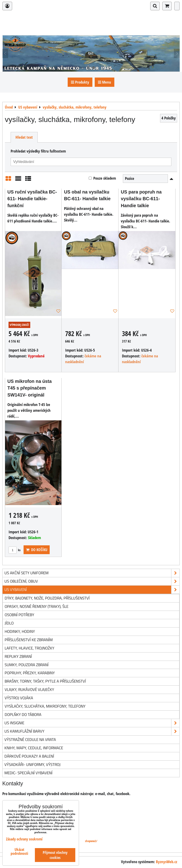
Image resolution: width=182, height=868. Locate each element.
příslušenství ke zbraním (29, 640)
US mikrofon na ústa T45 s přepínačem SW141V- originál (30, 388)
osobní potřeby (19, 615)
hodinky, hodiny (20, 631)
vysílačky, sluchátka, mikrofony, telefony (45, 706)
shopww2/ (91, 841)
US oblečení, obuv (92, 581)
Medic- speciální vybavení (28, 773)
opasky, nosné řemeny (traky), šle (36, 606)
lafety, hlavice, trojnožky (29, 648)
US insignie (92, 723)
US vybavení (92, 590)
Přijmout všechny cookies (55, 855)
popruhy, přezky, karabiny (30, 673)
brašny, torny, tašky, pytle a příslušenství (45, 681)
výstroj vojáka (19, 698)
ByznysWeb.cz (167, 862)
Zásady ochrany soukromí (24, 839)
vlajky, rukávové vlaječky (29, 689)
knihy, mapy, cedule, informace (34, 748)
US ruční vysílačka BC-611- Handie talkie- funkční (32, 199)
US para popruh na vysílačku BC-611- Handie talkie (141, 199)
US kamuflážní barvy (92, 731)
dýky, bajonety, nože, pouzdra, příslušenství (47, 598)
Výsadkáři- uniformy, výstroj (32, 764)
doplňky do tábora (23, 714)
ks (15, 550)
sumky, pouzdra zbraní (27, 665)
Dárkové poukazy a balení (29, 756)
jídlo (9, 623)
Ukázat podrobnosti (19, 852)
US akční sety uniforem (92, 573)
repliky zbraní (18, 656)
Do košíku (37, 550)
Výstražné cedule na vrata (30, 739)
